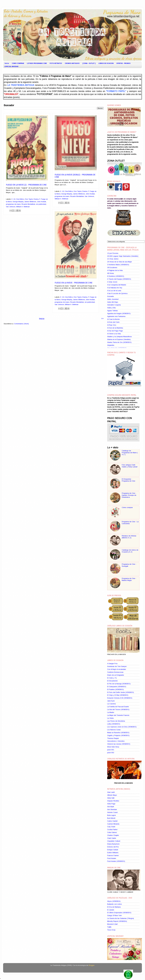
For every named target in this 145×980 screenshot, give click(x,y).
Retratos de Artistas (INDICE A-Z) (129, 537)
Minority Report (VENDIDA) (117, 921)
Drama (36, 199)
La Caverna (111, 704)
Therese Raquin (113, 738)
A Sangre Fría (112, 664)
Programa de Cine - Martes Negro (129, 579)
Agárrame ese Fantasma (116, 316)
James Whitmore (30, 202)
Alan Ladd (111, 792)
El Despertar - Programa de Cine (128, 480)
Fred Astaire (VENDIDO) (116, 861)
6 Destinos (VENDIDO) (116, 276)
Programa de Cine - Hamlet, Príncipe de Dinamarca (129, 495)
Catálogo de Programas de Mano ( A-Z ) (130, 453)
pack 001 (111, 750)
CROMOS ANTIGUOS (72, 63)
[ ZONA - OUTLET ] (89, 63)
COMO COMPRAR (18, 63)
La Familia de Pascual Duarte (118, 707)
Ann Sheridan (112, 809)
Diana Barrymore (113, 844)
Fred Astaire (112, 858)
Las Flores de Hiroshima (116, 721)
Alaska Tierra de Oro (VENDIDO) (119, 342)
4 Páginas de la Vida (115, 270)
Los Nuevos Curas (114, 730)
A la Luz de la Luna (114, 291)
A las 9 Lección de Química (117, 293)
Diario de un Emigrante (116, 675)
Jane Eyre (111, 701)
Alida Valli (111, 798)
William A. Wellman (23, 207)
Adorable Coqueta (114, 305)
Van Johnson (11, 207)
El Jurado (111, 910)
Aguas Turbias (112, 311)
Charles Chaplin (113, 835)
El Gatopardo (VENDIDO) (117, 687)
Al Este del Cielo (113, 322)
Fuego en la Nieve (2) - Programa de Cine (26, 185)
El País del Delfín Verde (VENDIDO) (121, 692)
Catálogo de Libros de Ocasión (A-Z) (130, 551)
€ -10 (13, 199)
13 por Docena (113, 253)
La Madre (111, 712)
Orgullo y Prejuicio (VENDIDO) (118, 735)
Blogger (91, 965)
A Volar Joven (112, 282)
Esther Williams (113, 853)
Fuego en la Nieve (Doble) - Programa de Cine (75, 176)
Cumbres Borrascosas (115, 672)
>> (102, 318)
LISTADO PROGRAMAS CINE (37, 63)
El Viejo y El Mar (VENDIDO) (118, 695)
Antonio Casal (112, 812)
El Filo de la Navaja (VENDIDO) (119, 684)
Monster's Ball (112, 924)
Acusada (110, 296)
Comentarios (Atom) (21, 324)
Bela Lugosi (112, 815)
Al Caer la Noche (113, 319)
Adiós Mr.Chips (113, 302)
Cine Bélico (20, 199)
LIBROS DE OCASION (106, 63)
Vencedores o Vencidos (116, 741)
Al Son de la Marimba (115, 328)
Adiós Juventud (113, 299)
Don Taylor (29, 199)
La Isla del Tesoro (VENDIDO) (118, 709)
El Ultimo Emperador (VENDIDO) (119, 913)
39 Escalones (112, 268)
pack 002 (111, 753)
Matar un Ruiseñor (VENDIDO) (118, 733)
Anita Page (111, 804)
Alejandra (111, 345)
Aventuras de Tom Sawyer (117, 666)
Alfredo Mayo (112, 795)
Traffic (109, 927)
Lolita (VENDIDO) (114, 724)
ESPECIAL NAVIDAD (11, 67)
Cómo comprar (127, 507)
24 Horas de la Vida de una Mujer (120, 262)
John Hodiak (42, 202)
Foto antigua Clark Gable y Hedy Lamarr (130, 466)
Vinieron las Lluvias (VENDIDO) (119, 744)
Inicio (7, 63)
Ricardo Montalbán (28, 204)
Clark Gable (112, 838)
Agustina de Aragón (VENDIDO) (119, 313)
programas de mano (13, 204)
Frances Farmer (113, 855)
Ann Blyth (111, 807)
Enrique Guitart (113, 850)
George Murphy (18, 202)
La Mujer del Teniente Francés (118, 715)
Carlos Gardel (112, 821)
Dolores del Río (113, 847)
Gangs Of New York (114, 915)
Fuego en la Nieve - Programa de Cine (74, 283)
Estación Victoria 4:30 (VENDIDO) (120, 698)
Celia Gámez (112, 832)
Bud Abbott (111, 818)
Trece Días (111, 930)
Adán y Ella (111, 308)
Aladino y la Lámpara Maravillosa (119, 337)
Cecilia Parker (112, 830)
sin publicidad (41, 204)
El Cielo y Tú (112, 678)
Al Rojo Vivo (112, 325)
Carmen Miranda (113, 824)
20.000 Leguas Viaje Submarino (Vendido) (123, 256)
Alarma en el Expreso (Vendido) (119, 339)
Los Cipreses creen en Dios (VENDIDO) (122, 727)
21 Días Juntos (113, 259)
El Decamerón (112, 681)
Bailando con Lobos (114, 904)
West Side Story (113, 747)
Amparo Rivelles (113, 801)
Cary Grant (111, 827)
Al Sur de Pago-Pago (115, 331)
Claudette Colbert (114, 841)
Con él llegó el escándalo (117, 669)
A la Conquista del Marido (117, 285)
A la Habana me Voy (115, 288)
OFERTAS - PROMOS (123, 63)
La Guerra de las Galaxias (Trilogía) (121, 918)
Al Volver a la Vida (114, 334)
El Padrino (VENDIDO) (115, 689)
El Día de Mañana (114, 907)
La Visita (110, 718)
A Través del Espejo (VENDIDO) (119, 279)
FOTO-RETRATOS (56, 63)
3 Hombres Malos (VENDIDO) (118, 265)
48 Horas (111, 273)
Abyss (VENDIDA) (114, 901)
